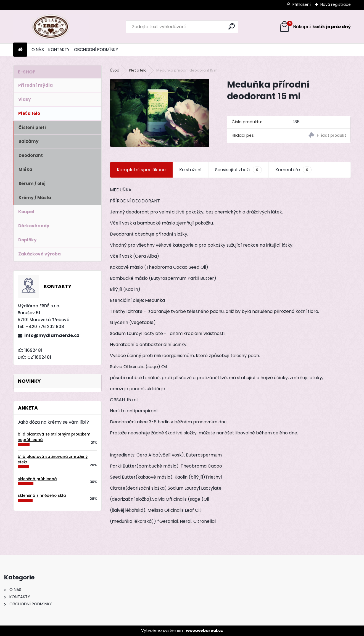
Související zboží (238, 170)
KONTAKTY (59, 50)
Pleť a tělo (138, 70)
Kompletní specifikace (141, 170)
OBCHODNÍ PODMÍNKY (96, 50)
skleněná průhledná (37, 479)
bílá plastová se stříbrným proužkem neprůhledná (54, 437)
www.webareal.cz (204, 630)
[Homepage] (20, 50)
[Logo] (51, 27)
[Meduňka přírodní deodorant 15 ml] (160, 113)
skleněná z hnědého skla (42, 496)
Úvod (115, 70)
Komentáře (293, 170)
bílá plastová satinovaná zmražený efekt (53, 459)
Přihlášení (302, 4)
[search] (232, 26)
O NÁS (38, 50)
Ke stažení (190, 170)
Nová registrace (336, 4)
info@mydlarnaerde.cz (52, 335)
